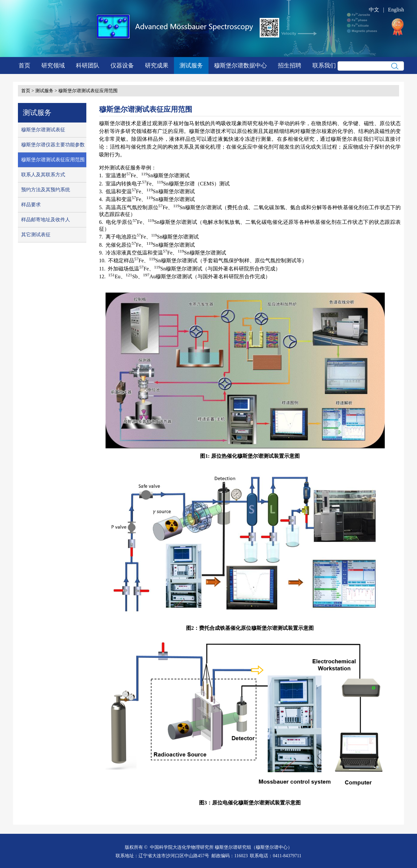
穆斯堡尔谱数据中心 (240, 65)
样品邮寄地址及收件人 (46, 220)
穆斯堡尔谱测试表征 (43, 130)
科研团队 (88, 65)
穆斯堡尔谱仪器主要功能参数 (53, 145)
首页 (24, 65)
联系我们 (324, 65)
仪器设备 (122, 65)
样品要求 (31, 205)
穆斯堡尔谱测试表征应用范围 (88, 91)
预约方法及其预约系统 (46, 190)
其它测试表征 (36, 235)
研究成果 (157, 65)
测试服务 (191, 65)
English (396, 10)
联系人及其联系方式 (43, 175)
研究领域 (53, 65)
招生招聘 (290, 65)
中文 (374, 10)
